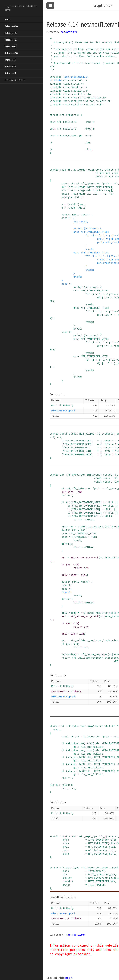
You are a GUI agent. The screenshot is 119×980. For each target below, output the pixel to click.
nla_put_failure (92, 747)
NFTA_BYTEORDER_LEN (76, 451)
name (66, 871)
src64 (83, 222)
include (56, 77)
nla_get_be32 (96, 527)
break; (90, 249)
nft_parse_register (94, 613)
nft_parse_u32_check (84, 558)
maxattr (68, 882)
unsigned (67, 198)
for (87, 236)
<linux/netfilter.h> (77, 94)
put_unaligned (107, 263)
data (91, 187)
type (108, 441)
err (70, 496)
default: (67, 544)
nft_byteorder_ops (70, 136)
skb (96, 744)
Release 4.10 (11, 53)
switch (66, 215)
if (63, 503)
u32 (64, 187)
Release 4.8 (10, 67)
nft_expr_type (70, 868)
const (99, 170)
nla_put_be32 (76, 757)
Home (7, 20)
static (54, 170)
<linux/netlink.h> (76, 91)
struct (54, 115)
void (63, 170)
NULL (110, 503)
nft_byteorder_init (79, 475)
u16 (89, 194)
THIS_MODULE (97, 885)
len (87, 143)
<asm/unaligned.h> (76, 77)
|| (117, 503)
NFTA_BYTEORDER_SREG (77, 441)
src (71, 187)
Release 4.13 (11, 33)
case (64, 218)
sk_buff (110, 726)
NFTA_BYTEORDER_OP (76, 448)
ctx (116, 658)
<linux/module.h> (75, 88)
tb (69, 503)
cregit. (69, 978)
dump (66, 854)
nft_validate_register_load (90, 641)
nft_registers (67, 122)
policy (67, 878)
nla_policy (87, 434)
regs (82, 187)
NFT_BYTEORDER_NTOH (94, 232)
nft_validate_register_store (92, 658)
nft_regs (112, 173)
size (88, 150)
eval (66, 847)
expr (57, 730)
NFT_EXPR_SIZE (98, 844)
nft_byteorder (70, 115)
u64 (76, 222)
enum (53, 122)
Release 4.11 (11, 46)
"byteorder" (97, 871)
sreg (88, 122)
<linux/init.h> (73, 84)
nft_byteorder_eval (81, 170)
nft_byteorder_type (103, 840)
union (65, 194)
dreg (88, 129)
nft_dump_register (80, 744)
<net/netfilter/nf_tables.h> (83, 105)
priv (106, 184)
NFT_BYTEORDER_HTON (94, 253)
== (105, 503)
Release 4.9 (10, 60)
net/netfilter (69, 32)
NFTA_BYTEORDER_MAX (102, 882)
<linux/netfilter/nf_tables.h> (84, 98)
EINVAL (90, 520)
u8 (51, 143)
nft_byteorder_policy (103, 878)
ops (65, 875)
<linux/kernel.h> (75, 81)
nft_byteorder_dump (79, 726)
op (87, 136)
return (78, 520)
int (77, 198)
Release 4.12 (11, 40)
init (66, 850)
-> (87, 187)
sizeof (114, 844)
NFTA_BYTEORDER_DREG (77, 444)
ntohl (82, 527)
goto (76, 747)
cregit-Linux (103, 5)
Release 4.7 (10, 73)
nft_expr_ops (88, 837)
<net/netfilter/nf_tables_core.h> (87, 101)
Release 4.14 (11, 26)
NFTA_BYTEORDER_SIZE (77, 455)
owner (67, 885)
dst (71, 191)
